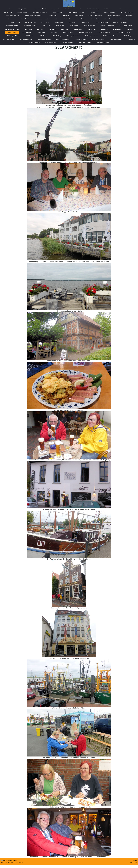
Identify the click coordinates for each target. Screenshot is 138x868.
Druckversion (6, 861)
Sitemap (14, 861)
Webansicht (133, 862)
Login (135, 861)
